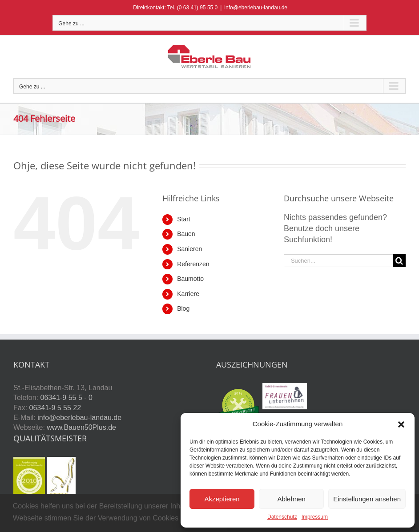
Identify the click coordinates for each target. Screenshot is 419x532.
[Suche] (399, 261)
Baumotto (190, 279)
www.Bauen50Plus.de (81, 427)
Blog (183, 308)
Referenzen (193, 264)
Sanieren (189, 249)
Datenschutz (282, 517)
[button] (401, 424)
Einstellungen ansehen (367, 499)
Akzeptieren (222, 499)
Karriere (188, 294)
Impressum (315, 517)
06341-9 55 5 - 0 (66, 398)
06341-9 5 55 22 (55, 408)
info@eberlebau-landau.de (256, 8)
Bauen (186, 234)
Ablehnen (291, 499)
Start (184, 219)
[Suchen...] (338, 261)
